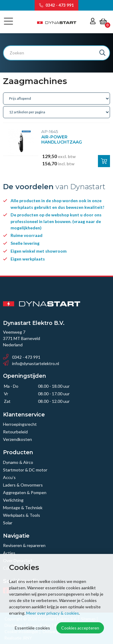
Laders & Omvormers (23, 485)
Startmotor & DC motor (25, 470)
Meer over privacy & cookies (53, 613)
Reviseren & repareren (24, 545)
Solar (8, 523)
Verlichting (13, 500)
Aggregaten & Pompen (25, 492)
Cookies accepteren (80, 628)
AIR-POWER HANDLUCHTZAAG (62, 140)
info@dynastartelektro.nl (31, 363)
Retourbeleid (15, 432)
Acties (9, 553)
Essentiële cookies (32, 628)
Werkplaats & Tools (22, 515)
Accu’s (9, 477)
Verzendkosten (17, 439)
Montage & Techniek (23, 508)
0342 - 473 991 (56, 5)
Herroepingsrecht (20, 424)
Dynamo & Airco (18, 462)
